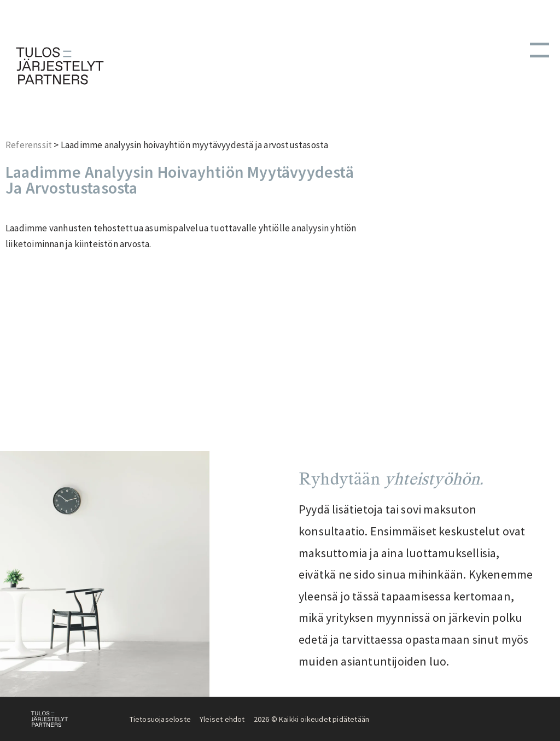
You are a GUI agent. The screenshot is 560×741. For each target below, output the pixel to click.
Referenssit (29, 145)
